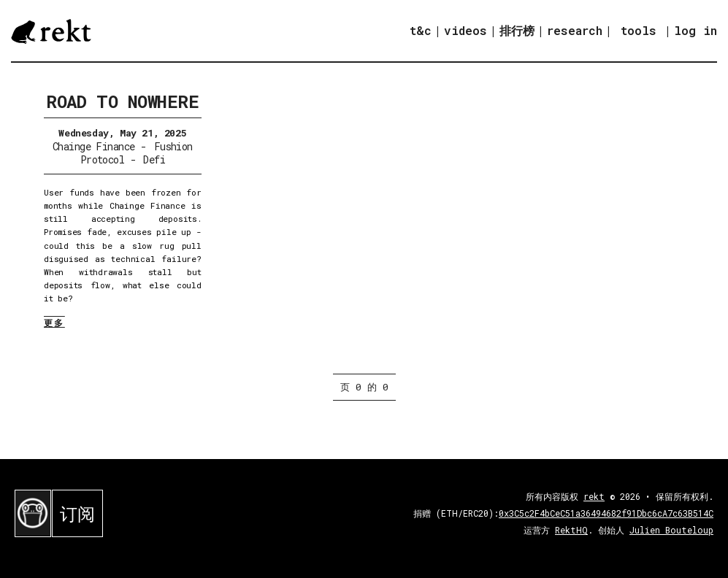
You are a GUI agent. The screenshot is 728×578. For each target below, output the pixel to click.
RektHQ (571, 530)
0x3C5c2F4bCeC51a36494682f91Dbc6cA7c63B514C (606, 513)
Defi (154, 159)
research (575, 30)
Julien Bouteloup (671, 530)
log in (696, 31)
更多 (54, 323)
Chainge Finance (94, 146)
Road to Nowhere (122, 101)
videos (465, 30)
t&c (421, 30)
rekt (594, 496)
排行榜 (517, 30)
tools (639, 30)
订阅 (77, 514)
